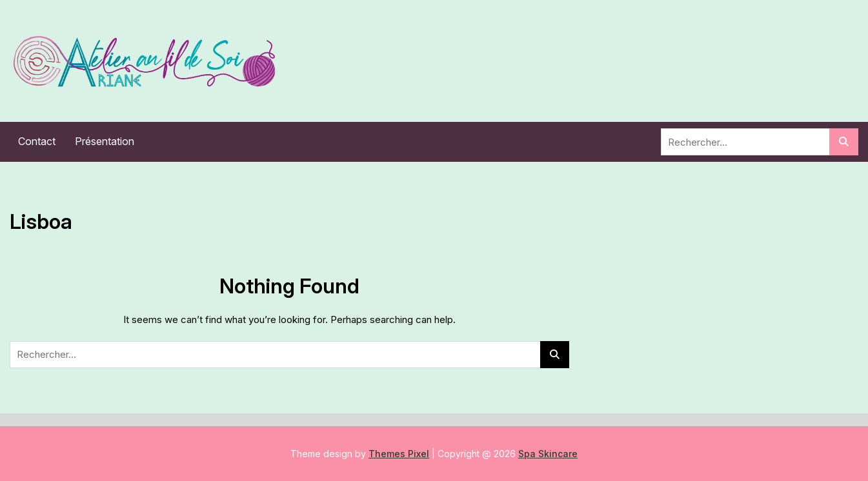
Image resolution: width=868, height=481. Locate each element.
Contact (37, 141)
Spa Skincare (548, 454)
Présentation (105, 141)
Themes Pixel (399, 454)
